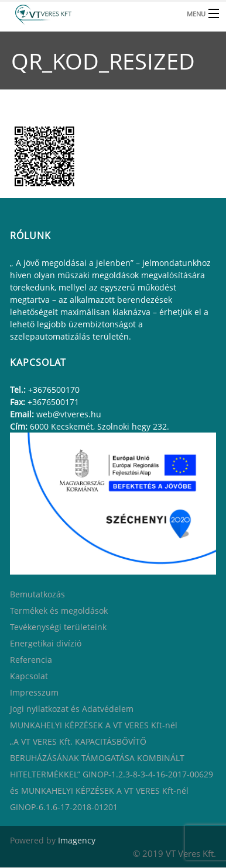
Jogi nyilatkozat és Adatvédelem (72, 709)
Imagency (77, 840)
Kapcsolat (29, 676)
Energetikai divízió (46, 643)
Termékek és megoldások (59, 611)
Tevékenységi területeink (58, 627)
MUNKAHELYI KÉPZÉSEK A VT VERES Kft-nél (94, 725)
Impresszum (34, 692)
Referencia (31, 660)
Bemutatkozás (37, 594)
